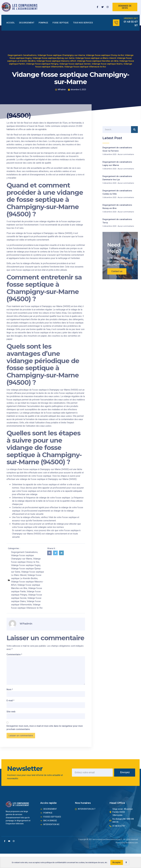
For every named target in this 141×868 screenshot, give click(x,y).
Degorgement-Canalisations (22, 52)
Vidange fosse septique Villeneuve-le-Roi (85, 64)
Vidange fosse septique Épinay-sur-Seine (54, 55)
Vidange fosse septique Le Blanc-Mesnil (96, 55)
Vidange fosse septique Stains (107, 61)
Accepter (117, 862)
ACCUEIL (11, 23)
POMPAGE (43, 23)
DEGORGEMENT (27, 23)
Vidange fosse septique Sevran (75, 61)
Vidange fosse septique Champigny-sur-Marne (61, 52)
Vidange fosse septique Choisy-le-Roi (105, 52)
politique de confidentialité (55, 863)
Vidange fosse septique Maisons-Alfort (56, 58)
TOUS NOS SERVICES (83, 23)
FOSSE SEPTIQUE (61, 23)
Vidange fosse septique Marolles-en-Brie (98, 58)
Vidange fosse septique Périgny (42, 61)
